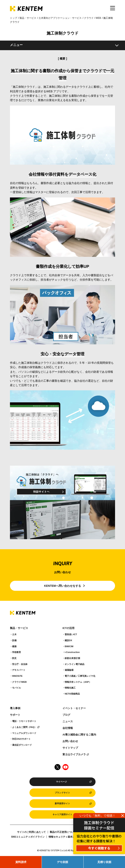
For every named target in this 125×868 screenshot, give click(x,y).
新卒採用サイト (62, 803)
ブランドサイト (62, 793)
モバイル (17, 688)
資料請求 (21, 862)
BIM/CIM (69, 646)
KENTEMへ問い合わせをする (62, 586)
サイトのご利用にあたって (31, 832)
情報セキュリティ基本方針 (63, 837)
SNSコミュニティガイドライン (28, 837)
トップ (14, 18)
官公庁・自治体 (20, 664)
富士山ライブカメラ (74, 754)
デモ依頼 (62, 862)
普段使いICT (71, 634)
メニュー (16, 45)
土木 (14, 634)
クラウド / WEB (92, 18)
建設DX (68, 640)
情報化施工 (70, 688)
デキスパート (19, 670)
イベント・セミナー (74, 708)
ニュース (68, 722)
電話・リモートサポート (24, 721)
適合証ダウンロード (22, 745)
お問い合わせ (70, 741)
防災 (14, 658)
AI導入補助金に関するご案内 (79, 735)
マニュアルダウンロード (24, 733)
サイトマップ (70, 748)
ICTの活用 (68, 628)
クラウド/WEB (19, 682)
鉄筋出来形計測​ (72, 658)
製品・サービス (28, 18)
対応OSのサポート (21, 739)
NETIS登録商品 (72, 694)
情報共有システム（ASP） (78, 682)
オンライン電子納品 (75, 664)
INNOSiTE (17, 676)
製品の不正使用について (63, 832)
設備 (14, 640)
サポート (15, 715)
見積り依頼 (104, 862)
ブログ (66, 715)
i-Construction (72, 652)
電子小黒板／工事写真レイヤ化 (80, 676)
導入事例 (15, 708)
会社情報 (68, 728)
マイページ (61, 782)
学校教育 (17, 652)
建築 (14, 646)
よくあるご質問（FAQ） (24, 727)
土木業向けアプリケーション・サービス (60, 18)
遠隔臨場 (69, 670)
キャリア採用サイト (62, 814)
